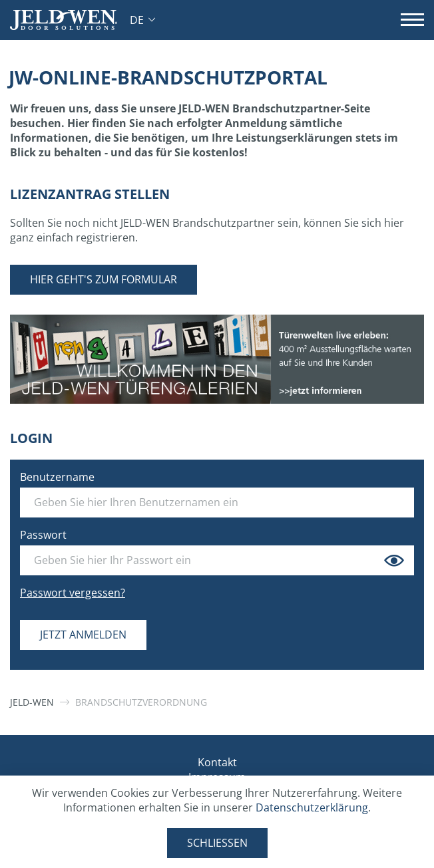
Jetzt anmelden (83, 635)
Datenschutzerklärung (312, 807)
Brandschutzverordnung (141, 702)
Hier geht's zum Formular (104, 279)
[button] (142, 20)
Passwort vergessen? (73, 593)
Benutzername (57, 477)
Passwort (43, 535)
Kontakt (217, 762)
